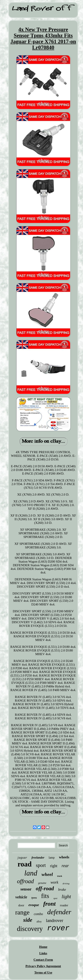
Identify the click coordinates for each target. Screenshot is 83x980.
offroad (25, 881)
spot (55, 898)
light (66, 896)
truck (60, 876)
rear (65, 866)
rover (58, 928)
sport (41, 865)
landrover (54, 920)
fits (45, 896)
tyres (34, 898)
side (28, 920)
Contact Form (43, 960)
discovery (30, 929)
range (22, 912)
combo (38, 914)
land (31, 873)
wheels (64, 857)
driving (66, 883)
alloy (39, 922)
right (54, 866)
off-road (45, 888)
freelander (38, 858)
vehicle (21, 897)
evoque (34, 905)
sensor (26, 889)
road (25, 864)
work (54, 882)
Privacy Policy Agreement (43, 966)
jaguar (22, 858)
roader (64, 905)
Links (43, 953)
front (50, 904)
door (21, 905)
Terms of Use (43, 973)
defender (59, 912)
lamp (52, 858)
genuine (42, 883)
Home (43, 947)
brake (62, 890)
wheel (47, 874)
